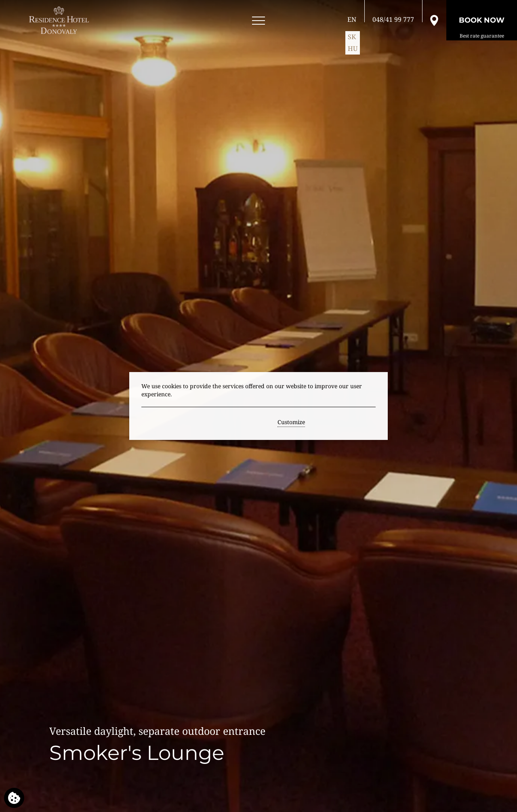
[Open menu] (258, 21)
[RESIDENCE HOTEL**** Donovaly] (60, 20)
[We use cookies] (14, 798)
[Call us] (393, 19)
